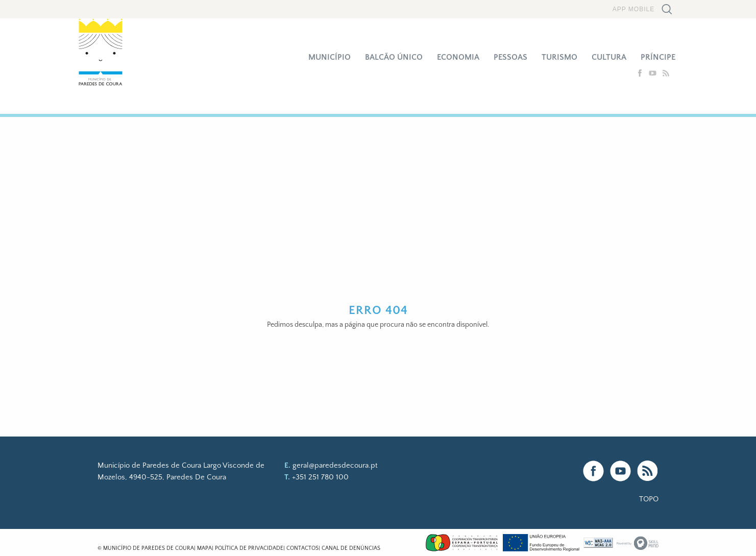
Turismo (559, 57)
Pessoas (510, 57)
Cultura (609, 57)
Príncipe (658, 57)
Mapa (204, 548)
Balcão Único (394, 57)
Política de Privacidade (249, 548)
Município (330, 57)
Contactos (302, 548)
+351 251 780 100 (320, 477)
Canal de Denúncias (351, 548)
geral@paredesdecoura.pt (335, 465)
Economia (458, 57)
